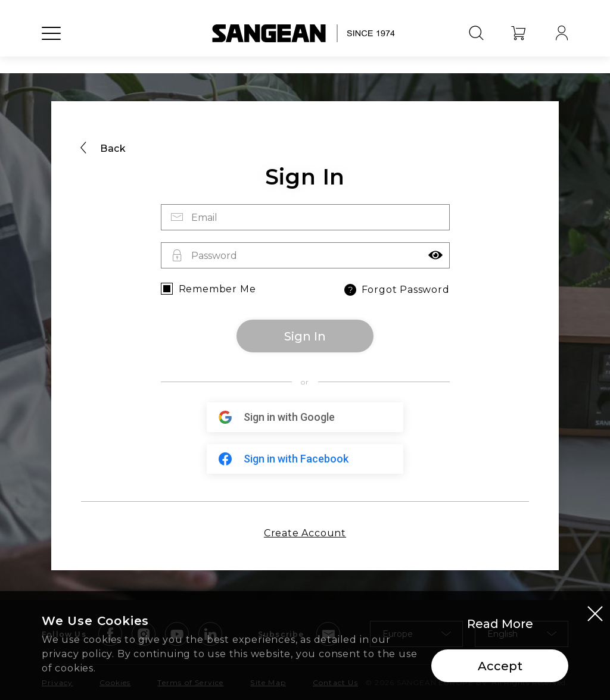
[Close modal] (595, 614)
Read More (500, 624)
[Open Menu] (51, 45)
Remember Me (217, 289)
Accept (500, 667)
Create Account (305, 533)
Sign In (305, 336)
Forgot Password (396, 290)
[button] (435, 255)
